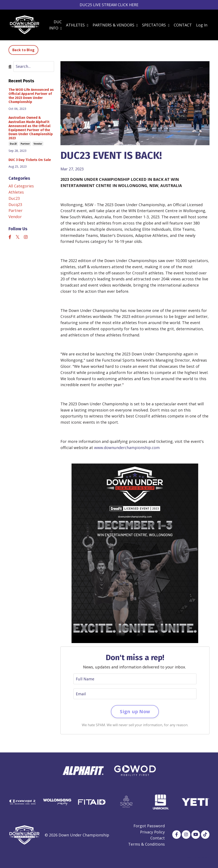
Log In (202, 25)
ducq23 (15, 204)
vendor (38, 144)
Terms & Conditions (146, 844)
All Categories (21, 186)
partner (25, 144)
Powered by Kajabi (197, 857)
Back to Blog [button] (23, 50)
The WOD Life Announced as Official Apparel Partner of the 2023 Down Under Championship (31, 96)
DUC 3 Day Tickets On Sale (30, 160)
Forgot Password (149, 826)
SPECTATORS (156, 25)
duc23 (13, 144)
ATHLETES (77, 25)
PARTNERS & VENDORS (115, 25)
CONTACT (183, 25)
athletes (16, 192)
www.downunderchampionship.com (127, 448)
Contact (158, 838)
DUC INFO (56, 25)
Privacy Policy (152, 832)
